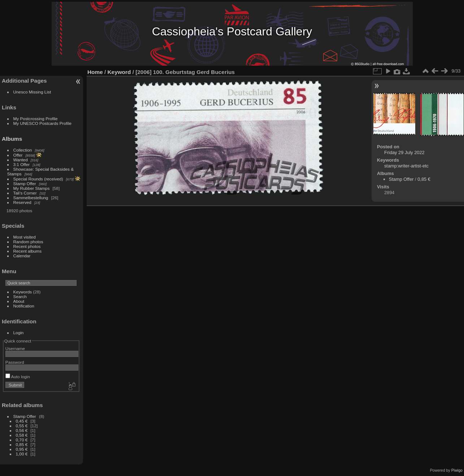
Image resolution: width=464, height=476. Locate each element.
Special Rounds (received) (38, 179)
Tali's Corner (25, 193)
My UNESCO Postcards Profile (43, 123)
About (19, 301)
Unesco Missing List (32, 92)
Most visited (25, 237)
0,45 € (22, 421)
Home (95, 72)
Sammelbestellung (31, 198)
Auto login (18, 377)
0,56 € (22, 430)
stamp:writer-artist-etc (406, 166)
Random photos (28, 242)
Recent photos (27, 246)
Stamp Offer (25, 184)
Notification (24, 306)
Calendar (22, 256)
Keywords (23, 292)
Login (19, 333)
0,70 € (22, 440)
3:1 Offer (22, 164)
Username (15, 348)
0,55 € (22, 426)
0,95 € (22, 449)
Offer (18, 155)
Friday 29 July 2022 (404, 152)
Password (15, 362)
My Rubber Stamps (32, 188)
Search (20, 296)
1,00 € (22, 454)
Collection (23, 150)
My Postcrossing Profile (36, 119)
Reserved (22, 202)
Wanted (21, 160)
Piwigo (457, 470)
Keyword (119, 72)
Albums (12, 139)
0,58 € (22, 435)
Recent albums (27, 251)
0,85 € (22, 444)
